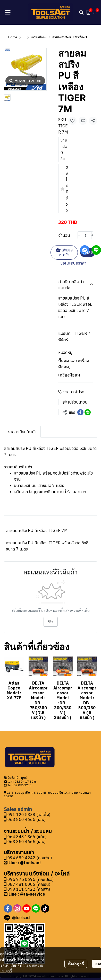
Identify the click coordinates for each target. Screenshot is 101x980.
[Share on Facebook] (80, 412)
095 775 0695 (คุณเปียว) (31, 879)
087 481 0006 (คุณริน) (29, 884)
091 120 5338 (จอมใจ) (27, 815)
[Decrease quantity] (79, 235)
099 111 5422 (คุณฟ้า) (27, 889)
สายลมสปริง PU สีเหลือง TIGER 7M (37, 530)
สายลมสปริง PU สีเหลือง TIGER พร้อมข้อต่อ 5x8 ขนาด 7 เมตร (47, 546)
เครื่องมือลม (39, 37)
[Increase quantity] (92, 235)
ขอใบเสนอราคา (73, 263)
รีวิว (51, 622)
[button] (81, 12)
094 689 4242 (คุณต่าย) (30, 858)
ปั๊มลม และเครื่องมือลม (74, 364)
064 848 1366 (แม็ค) (27, 837)
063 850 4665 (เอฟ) (25, 819)
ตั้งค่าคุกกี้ (76, 964)
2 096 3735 (23, 785)
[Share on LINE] (88, 412)
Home (13, 37)
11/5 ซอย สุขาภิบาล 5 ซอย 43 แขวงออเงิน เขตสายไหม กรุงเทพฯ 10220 (47, 794)
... (24, 37)
